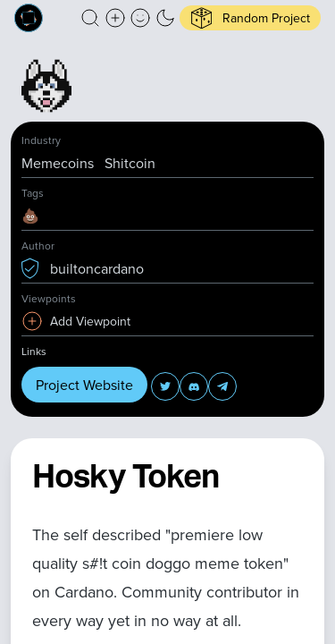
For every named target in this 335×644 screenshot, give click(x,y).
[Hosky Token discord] (194, 386)
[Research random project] (250, 18)
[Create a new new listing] (115, 18)
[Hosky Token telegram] (222, 386)
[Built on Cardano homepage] (29, 18)
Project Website (84, 385)
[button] (90, 18)
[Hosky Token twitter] (165, 386)
